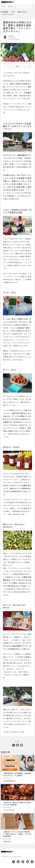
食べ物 (22, 732)
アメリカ (6, 732)
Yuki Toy (11, 36)
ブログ (13, 12)
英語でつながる (22, 12)
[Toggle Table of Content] (17, 66)
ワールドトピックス (8, 14)
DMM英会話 (4, 12)
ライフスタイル (14, 732)
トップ (3, 6)
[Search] (33, 6)
